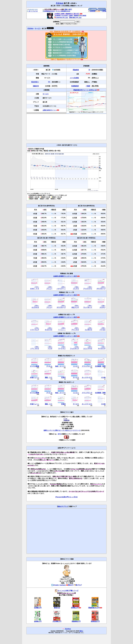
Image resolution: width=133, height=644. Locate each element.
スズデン (103, 307)
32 (89, 70)
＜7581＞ (103, 347)
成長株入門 (38, 621)
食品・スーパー (60, 366)
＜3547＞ (90, 347)
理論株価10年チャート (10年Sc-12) (85, 90)
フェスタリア (74, 349)
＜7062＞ (77, 287)
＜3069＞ (37, 347)
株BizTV (70, 585)
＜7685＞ (103, 328)
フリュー (49, 289)
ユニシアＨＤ (88, 349)
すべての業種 (35, 366)
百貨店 (63, 378)
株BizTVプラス (63, 506)
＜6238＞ (50, 287)
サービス (38, 29)
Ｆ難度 (88, 86)
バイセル (103, 330)
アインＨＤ (75, 330)
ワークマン (62, 349)
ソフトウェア (35, 330)
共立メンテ (75, 307)
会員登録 (93, 9)
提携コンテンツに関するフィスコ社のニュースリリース (62, 430)
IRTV (59, 434)
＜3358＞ (63, 328)
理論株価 (76, 70)
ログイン (102, 9)
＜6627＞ (103, 287)
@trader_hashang (59, 585)
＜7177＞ (37, 287)
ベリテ (50, 349)
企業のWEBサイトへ (50, 110)
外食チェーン (35, 378)
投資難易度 (75, 86)
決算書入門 (38, 608)
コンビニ (76, 366)
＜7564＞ (63, 347)
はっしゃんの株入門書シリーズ (66, 591)
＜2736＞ (77, 347)
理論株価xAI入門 (94, 608)
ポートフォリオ (32, 11)
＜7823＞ (90, 287)
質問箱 (103, 11)
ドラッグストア (87, 366)
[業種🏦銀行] (68, 9)
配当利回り (35, 82)
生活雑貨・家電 (100, 366)
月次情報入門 (57, 621)
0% (49, 82)
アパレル (49, 366)
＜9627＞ (77, 328)
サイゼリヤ (102, 349)
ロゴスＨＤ (35, 307)
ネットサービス (87, 378)
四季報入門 (75, 608)
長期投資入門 (95, 621)
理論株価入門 (76, 621)
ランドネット (88, 307)
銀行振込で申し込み (75, 18)
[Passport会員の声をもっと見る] (66, 497)
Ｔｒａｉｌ (62, 330)
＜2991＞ (90, 306)
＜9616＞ (77, 306)
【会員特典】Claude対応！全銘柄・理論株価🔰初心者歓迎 (70, 16)
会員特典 (92, 11)
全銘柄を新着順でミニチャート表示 (65, 276)
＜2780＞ (90, 328)
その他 (103, 378)
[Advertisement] (66, 127)
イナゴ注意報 (74, 78)
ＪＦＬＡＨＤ (35, 349)
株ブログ (78, 585)
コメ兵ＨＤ (88, 330)
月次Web (60, 3)
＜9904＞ (50, 347)
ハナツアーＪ (61, 289)
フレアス (76, 289)
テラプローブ (101, 289)
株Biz (81, 631)
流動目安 (36, 86)
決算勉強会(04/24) (49, 11)
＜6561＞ (63, 287)
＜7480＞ (103, 306)
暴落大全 (57, 608)
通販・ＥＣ (49, 378)
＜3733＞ (37, 328)
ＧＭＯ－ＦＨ (35, 289)
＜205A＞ (37, 306)
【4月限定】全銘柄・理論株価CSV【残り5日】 (67, 14)
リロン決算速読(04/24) (63, 11)
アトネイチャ (88, 289)
